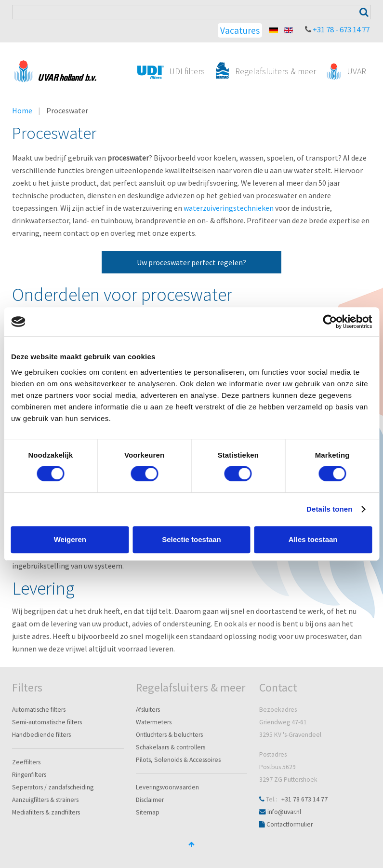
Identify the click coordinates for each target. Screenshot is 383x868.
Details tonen (329, 509)
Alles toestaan (313, 539)
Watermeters (154, 722)
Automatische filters (39, 710)
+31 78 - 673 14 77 (341, 29)
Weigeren (70, 539)
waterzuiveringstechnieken (229, 208)
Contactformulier (290, 824)
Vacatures (240, 30)
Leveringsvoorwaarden (167, 787)
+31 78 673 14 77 (304, 799)
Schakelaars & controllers (171, 747)
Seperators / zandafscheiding (53, 787)
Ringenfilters (29, 775)
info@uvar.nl (284, 812)
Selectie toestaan (191, 539)
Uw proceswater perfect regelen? (191, 262)
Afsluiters (148, 710)
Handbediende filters (41, 735)
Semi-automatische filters (47, 722)
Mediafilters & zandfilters (46, 812)
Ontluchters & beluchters (169, 735)
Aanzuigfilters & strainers (45, 800)
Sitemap (148, 812)
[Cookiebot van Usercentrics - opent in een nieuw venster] (330, 322)
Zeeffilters (26, 762)
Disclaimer (150, 800)
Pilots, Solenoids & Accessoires (178, 760)
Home (22, 110)
